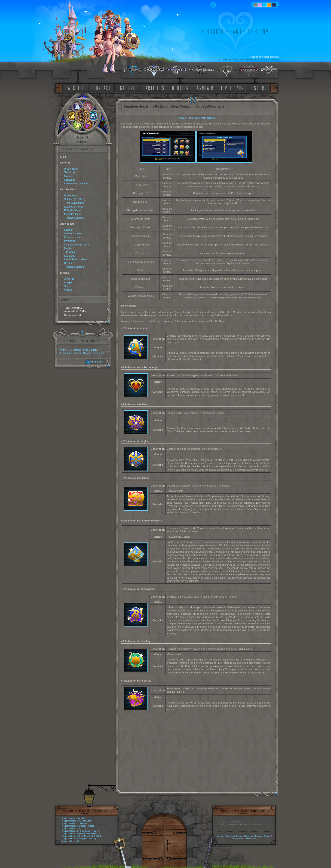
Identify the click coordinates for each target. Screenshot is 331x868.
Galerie (267, 836)
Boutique (249, 836)
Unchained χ (90, 839)
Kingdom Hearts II (70, 823)
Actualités (70, 180)
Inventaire (70, 241)
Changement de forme (77, 245)
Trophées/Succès (74, 218)
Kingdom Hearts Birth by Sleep (76, 831)
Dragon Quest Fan (84, 353)
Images (68, 282)
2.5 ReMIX (97, 836)
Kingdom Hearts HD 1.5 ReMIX (76, 836)
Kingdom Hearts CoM (72, 821)
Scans (68, 286)
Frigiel (100, 353)
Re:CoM (87, 821)
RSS (234, 839)
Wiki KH (65, 350)
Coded (91, 826)
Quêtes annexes (74, 233)
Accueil (220, 836)
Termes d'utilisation (247, 839)
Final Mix (82, 818)
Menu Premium (73, 214)
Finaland (76, 350)
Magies (68, 248)
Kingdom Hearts (69, 818)
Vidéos (68, 290)
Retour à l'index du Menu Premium (196, 118)
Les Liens (70, 256)
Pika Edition (90, 350)
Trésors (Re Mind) (74, 203)
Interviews (70, 183)
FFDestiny (66, 353)
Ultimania (83, 183)
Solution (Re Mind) (75, 199)
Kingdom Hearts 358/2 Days (75, 828)
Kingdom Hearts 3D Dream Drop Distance (81, 834)
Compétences (72, 237)
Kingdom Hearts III (70, 841)
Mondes (69, 176)
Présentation (71, 169)
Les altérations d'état (76, 259)
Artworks (69, 279)
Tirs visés (70, 252)
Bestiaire (69, 263)
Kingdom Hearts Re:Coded (74, 826)
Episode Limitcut (74, 207)
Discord (259, 836)
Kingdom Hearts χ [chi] (72, 839)
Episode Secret (73, 210)
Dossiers (240, 836)
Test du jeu (70, 172)
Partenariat (96, 362)
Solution (69, 230)
